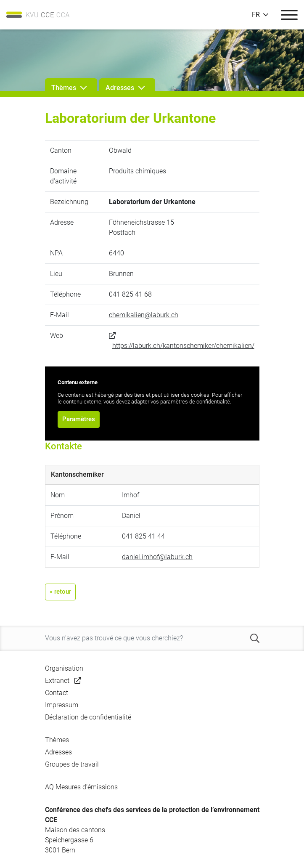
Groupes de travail (72, 764)
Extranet (57, 681)
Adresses (58, 752)
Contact (57, 693)
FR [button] (256, 15)
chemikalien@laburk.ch (144, 315)
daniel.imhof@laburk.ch (157, 557)
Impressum (62, 705)
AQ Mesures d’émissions (81, 787)
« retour (60, 592)
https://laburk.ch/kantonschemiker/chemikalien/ (183, 346)
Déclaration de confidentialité (88, 717)
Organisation (64, 668)
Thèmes (57, 740)
